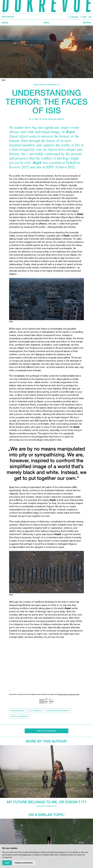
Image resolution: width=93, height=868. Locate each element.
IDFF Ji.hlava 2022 (36, 711)
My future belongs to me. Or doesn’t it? (46, 803)
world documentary (20, 717)
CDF (84, 17)
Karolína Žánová (56, 119)
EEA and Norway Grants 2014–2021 (70, 694)
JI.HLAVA (72, 17)
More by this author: (47, 742)
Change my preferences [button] (24, 863)
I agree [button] (7, 863)
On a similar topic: (47, 815)
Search (86, 23)
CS (90, 17)
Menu (46, 23)
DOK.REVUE (8, 17)
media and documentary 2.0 (47, 85)
